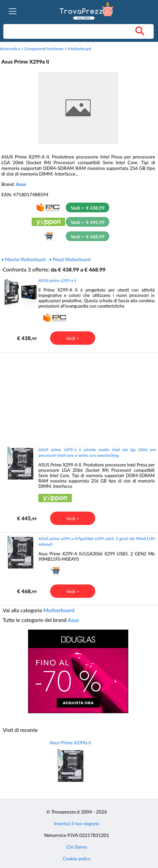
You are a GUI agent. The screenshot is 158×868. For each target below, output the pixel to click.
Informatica (10, 49)
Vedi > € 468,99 (88, 237)
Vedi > (73, 338)
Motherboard (80, 49)
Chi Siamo (77, 847)
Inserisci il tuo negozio (77, 823)
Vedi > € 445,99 (88, 222)
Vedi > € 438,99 (88, 208)
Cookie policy (77, 858)
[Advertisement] (78, 399)
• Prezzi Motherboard (70, 259)
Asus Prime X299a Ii (70, 742)
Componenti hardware (44, 49)
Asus (21, 184)
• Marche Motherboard (24, 259)
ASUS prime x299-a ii (57, 280)
